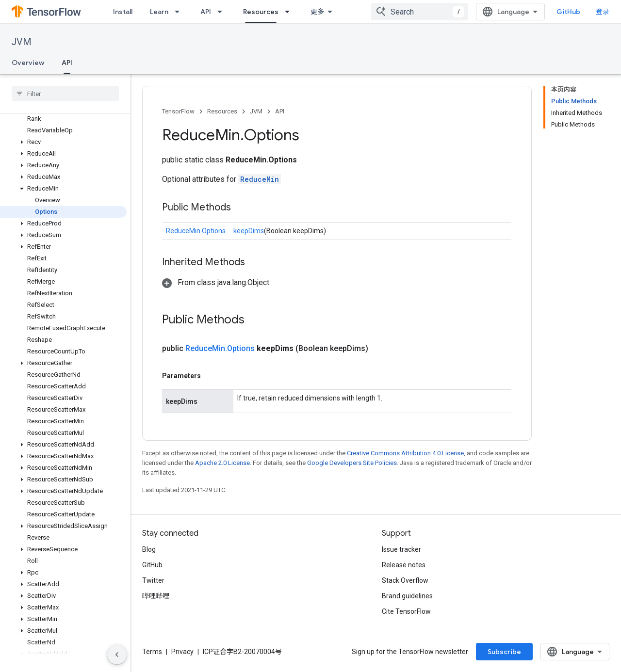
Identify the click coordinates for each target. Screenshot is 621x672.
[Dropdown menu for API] (223, 12)
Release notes (404, 565)
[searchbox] (65, 94)
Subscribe (504, 652)
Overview (28, 63)
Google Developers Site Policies (352, 463)
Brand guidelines (407, 596)
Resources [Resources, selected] (261, 12)
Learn (159, 12)
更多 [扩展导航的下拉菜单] (317, 12)
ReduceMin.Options (196, 231)
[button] (63, 142)
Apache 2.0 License (222, 463)
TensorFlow (178, 111)
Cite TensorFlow (406, 611)
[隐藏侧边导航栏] (117, 655)
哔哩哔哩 (156, 596)
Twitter (153, 580)
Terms (152, 652)
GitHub (568, 12)
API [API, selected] (67, 63)
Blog (149, 549)
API (206, 12)
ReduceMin (260, 179)
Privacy (182, 652)
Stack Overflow (405, 580)
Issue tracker (401, 549)
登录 (603, 12)
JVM (22, 42)
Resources (222, 111)
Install (123, 12)
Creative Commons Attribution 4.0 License (405, 453)
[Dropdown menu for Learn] (180, 12)
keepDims (249, 231)
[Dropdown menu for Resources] (290, 12)
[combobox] (420, 12)
